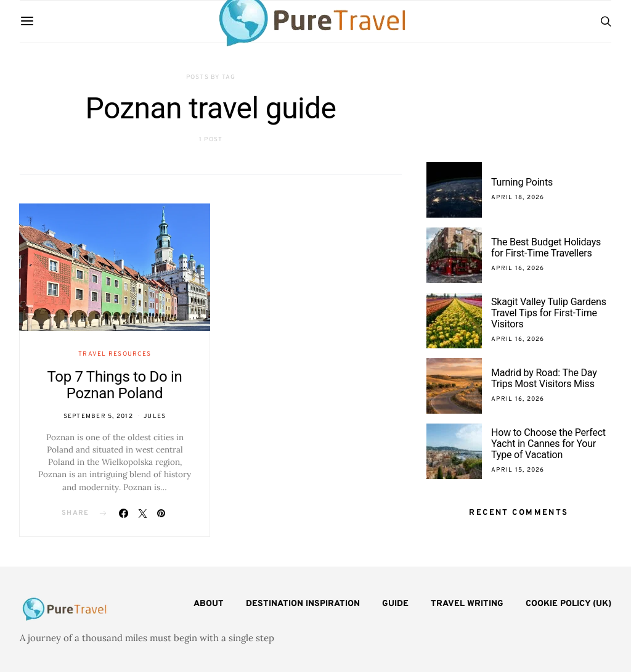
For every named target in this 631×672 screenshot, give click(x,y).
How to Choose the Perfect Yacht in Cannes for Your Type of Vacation (548, 444)
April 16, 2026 (518, 268)
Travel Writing (467, 604)
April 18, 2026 (518, 198)
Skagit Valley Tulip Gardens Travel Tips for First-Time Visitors (549, 313)
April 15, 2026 (518, 470)
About (209, 604)
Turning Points (522, 182)
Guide (395, 604)
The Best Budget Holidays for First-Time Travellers (546, 248)
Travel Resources (115, 354)
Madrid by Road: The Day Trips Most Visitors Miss (544, 378)
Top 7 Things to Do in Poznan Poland (114, 385)
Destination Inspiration (303, 604)
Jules (155, 416)
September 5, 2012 (98, 416)
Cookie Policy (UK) (568, 604)
